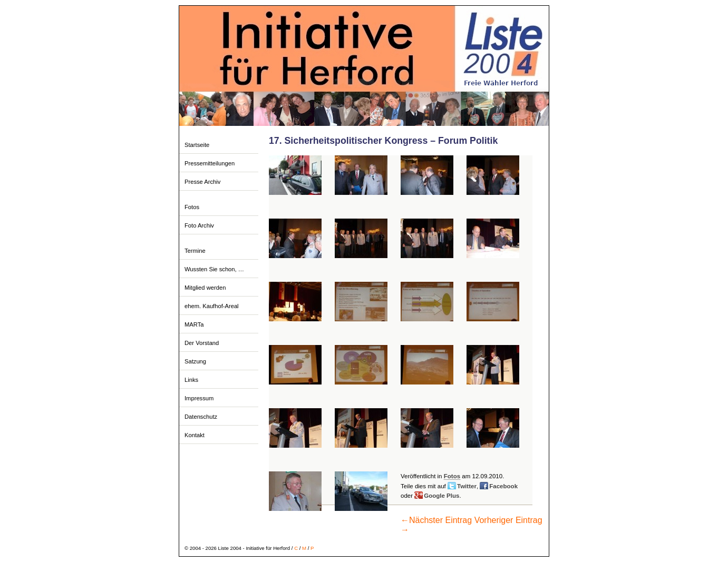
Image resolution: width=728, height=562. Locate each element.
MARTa (194, 324)
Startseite (197, 145)
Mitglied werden (205, 288)
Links (191, 380)
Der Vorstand (202, 343)
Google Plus (441, 496)
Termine (195, 251)
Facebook (503, 486)
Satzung (195, 361)
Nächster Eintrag (436, 520)
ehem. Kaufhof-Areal (212, 306)
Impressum (199, 398)
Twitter (467, 486)
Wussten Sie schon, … (214, 269)
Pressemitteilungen (210, 163)
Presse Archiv (202, 182)
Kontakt (195, 435)
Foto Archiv (199, 225)
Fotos (192, 207)
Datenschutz (201, 417)
